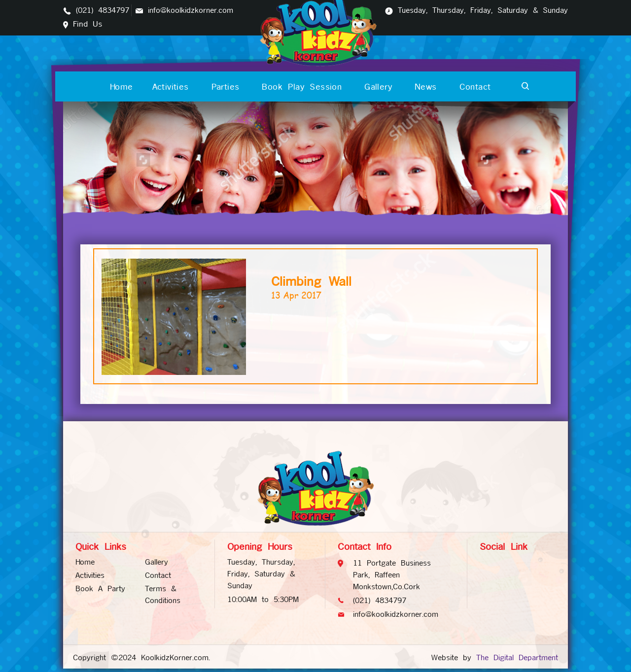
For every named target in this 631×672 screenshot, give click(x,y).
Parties (226, 87)
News (426, 87)
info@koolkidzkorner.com (191, 10)
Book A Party (100, 588)
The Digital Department (517, 657)
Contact (475, 87)
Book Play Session (302, 87)
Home (122, 87)
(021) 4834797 (103, 10)
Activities (171, 87)
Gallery (378, 87)
